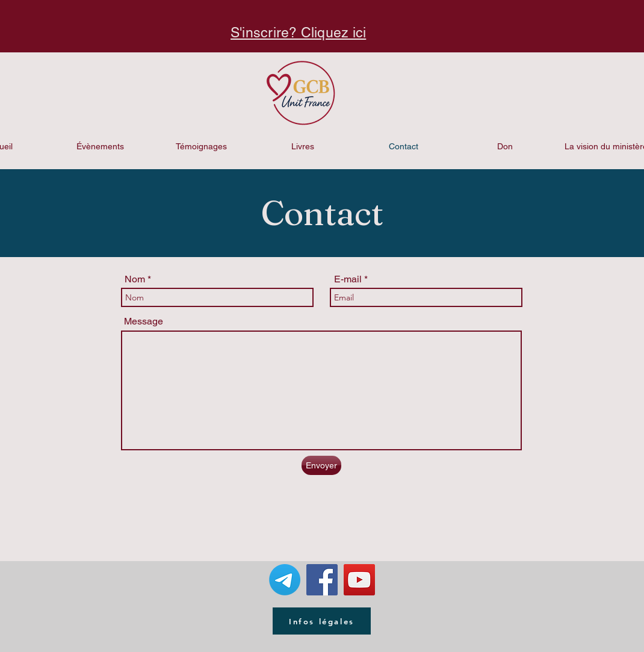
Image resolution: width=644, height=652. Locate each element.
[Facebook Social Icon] (322, 580)
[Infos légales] (322, 621)
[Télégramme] (285, 580)
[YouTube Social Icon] (359, 580)
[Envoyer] (321, 465)
